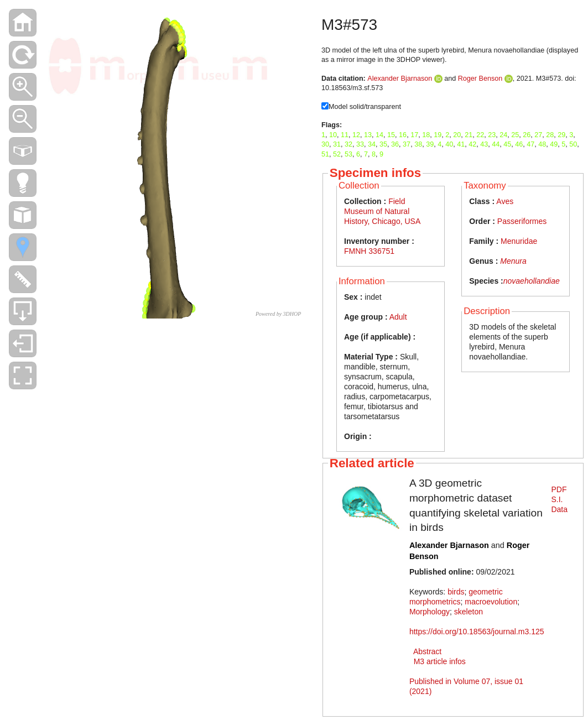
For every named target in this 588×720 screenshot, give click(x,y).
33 (360, 144)
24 (503, 135)
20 (457, 135)
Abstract (427, 651)
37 (407, 144)
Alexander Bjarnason (400, 79)
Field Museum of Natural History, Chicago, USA (382, 211)
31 (337, 144)
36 (395, 144)
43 (484, 144)
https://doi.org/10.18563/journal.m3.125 (477, 632)
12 (356, 135)
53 (348, 154)
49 (554, 144)
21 (469, 135)
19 (438, 135)
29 (561, 135)
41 (461, 144)
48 (542, 144)
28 (550, 135)
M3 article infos (440, 661)
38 (418, 144)
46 (519, 144)
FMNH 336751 (369, 251)
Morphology (430, 612)
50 (573, 144)
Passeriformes (522, 221)
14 (379, 135)
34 (372, 144)
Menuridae (519, 241)
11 (345, 135)
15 (391, 135)
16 (403, 135)
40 (449, 144)
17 (414, 135)
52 (337, 154)
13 (368, 135)
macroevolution (491, 602)
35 (383, 144)
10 (333, 135)
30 (325, 144)
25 (515, 135)
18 (426, 135)
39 (430, 144)
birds (456, 592)
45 (507, 144)
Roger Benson (480, 79)
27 (538, 135)
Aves (505, 201)
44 (496, 144)
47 (530, 144)
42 (472, 144)
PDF (559, 489)
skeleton (469, 612)
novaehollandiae (532, 281)
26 (527, 135)
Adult (398, 317)
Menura (513, 261)
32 (348, 144)
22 (480, 135)
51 (325, 154)
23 (492, 135)
